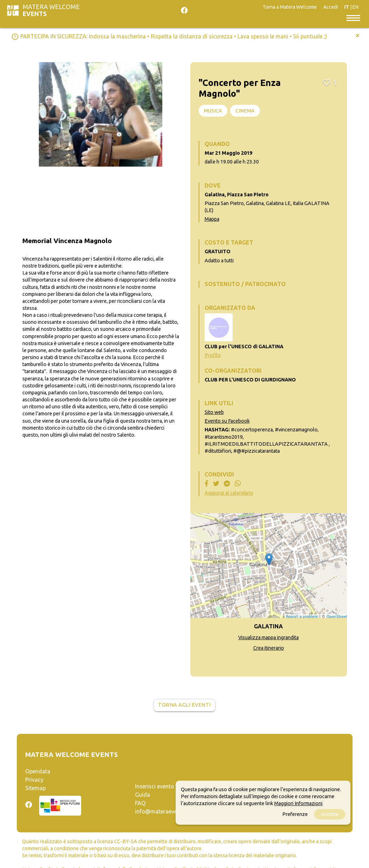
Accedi (331, 7)
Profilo (213, 355)
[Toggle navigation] (353, 17)
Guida (143, 795)
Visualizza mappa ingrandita (268, 637)
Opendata (38, 771)
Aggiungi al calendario (229, 493)
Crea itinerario (269, 648)
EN (356, 7)
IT (347, 7)
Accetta (330, 814)
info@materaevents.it (162, 811)
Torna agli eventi (184, 705)
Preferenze (295, 814)
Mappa (212, 219)
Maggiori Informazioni (298, 803)
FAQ (140, 803)
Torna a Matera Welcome (290, 7)
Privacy (34, 780)
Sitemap (36, 788)
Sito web (214, 412)
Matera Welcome (51, 10)
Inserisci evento (155, 786)
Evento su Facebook (227, 421)
